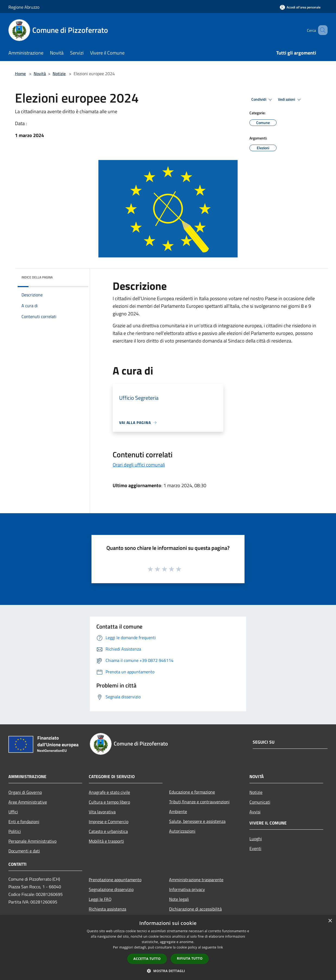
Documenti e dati (24, 851)
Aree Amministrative (28, 802)
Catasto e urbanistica (108, 831)
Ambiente (178, 811)
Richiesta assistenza (107, 909)
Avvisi (255, 812)
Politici (15, 831)
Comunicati (260, 802)
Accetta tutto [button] (147, 959)
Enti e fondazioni (24, 822)
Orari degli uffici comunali (139, 465)
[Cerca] (321, 30)
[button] (168, 971)
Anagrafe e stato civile (109, 792)
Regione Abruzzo (24, 7)
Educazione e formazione (192, 792)
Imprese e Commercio (109, 822)
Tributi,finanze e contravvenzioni (199, 802)
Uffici (13, 812)
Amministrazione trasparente (196, 880)
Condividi (262, 100)
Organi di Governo (25, 792)
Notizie (59, 74)
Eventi (255, 848)
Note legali (179, 899)
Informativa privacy (187, 889)
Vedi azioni (290, 100)
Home (20, 74)
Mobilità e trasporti (106, 841)
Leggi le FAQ (100, 899)
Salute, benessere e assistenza (197, 821)
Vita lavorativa (102, 812)
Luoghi (256, 839)
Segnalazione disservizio (111, 889)
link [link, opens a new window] (220, 947)
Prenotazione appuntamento (115, 880)
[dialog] (168, 948)
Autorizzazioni (182, 831)
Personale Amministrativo (32, 841)
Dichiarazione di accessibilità (195, 909)
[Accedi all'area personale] (300, 7)
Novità (40, 74)
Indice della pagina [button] (37, 277)
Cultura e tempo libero (109, 802)
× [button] (330, 921)
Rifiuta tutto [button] (190, 958)
